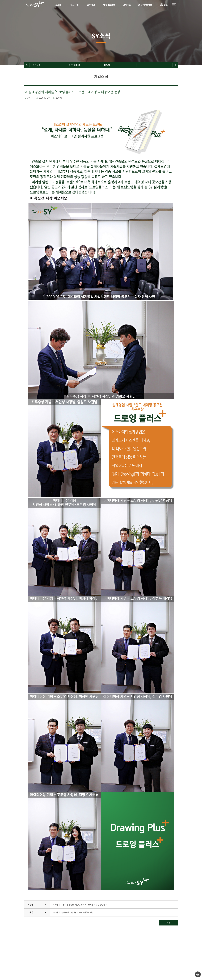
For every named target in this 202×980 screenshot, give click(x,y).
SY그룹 (58, 5)
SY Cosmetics (145, 5)
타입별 (107, 65)
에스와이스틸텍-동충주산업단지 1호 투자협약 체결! (73, 912)
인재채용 (91, 5)
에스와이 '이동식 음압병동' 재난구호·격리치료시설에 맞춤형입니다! (80, 905)
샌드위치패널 (74, 65)
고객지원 (127, 5)
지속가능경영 (109, 5)
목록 (169, 923)
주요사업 (74, 5)
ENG (166, 5)
